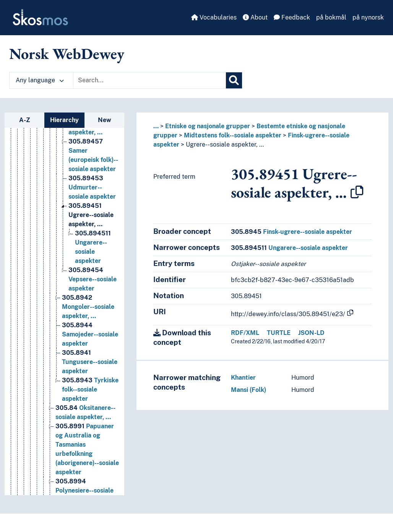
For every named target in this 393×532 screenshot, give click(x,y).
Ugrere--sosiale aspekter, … (225, 144)
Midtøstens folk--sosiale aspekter (233, 135)
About (255, 17)
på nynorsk (368, 17)
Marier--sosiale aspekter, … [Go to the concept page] (90, 143)
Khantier (243, 378)
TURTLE (279, 333)
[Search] (234, 80)
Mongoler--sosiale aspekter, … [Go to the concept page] (88, 327)
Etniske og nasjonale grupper (208, 126)
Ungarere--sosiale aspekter (289, 248)
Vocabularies (214, 17)
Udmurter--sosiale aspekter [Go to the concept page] (92, 208)
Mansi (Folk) (248, 390)
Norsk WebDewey (67, 54)
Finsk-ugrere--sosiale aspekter (292, 232)
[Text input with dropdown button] (149, 80)
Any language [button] (40, 80)
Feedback (292, 17)
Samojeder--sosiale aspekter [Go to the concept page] (90, 355)
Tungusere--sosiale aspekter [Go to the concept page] (90, 382)
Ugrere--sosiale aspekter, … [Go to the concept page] (91, 235)
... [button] (156, 126)
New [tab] (105, 120)
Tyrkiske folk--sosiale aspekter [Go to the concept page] (90, 410)
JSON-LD (311, 333)
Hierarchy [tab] (64, 120)
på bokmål (331, 17)
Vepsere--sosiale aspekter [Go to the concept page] (93, 299)
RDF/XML (245, 333)
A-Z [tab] (25, 120)
